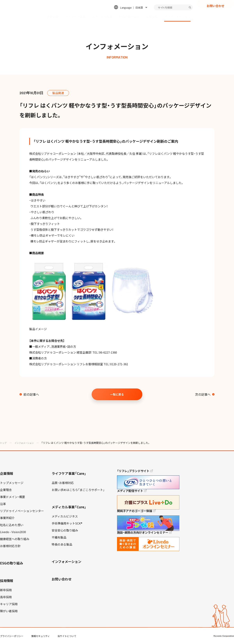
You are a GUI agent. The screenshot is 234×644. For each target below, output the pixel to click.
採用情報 (152, 17)
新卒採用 (6, 590)
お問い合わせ (215, 13)
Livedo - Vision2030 (13, 532)
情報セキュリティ (40, 636)
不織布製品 (59, 537)
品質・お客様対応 (63, 483)
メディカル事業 (102, 17)
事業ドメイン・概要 (12, 497)
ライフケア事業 (75, 17)
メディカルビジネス (65, 516)
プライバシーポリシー (12, 636)
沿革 (3, 504)
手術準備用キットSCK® (67, 523)
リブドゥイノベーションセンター (22, 511)
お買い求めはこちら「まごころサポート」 (78, 490)
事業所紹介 (7, 518)
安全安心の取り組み (65, 530)
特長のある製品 (62, 544)
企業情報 (53, 17)
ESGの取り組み (129, 17)
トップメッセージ (12, 483)
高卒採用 (6, 597)
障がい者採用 (9, 611)
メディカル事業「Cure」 (69, 507)
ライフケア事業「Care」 (69, 473)
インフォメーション (177, 17)
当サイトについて (67, 636)
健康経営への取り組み (15, 539)
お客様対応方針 (10, 546)
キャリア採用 (9, 604)
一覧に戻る (117, 394)
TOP (220, 629)
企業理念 (6, 490)
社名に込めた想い (12, 525)
